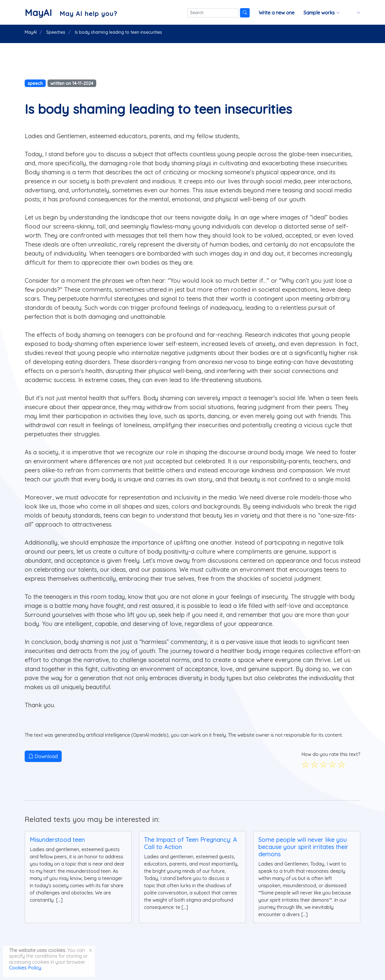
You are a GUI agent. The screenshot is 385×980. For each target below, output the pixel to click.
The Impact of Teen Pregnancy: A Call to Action (191, 843)
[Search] (213, 13)
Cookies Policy (25, 968)
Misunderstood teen (57, 840)
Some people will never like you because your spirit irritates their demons (303, 847)
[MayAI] (71, 13)
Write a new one (277, 13)
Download (43, 756)
